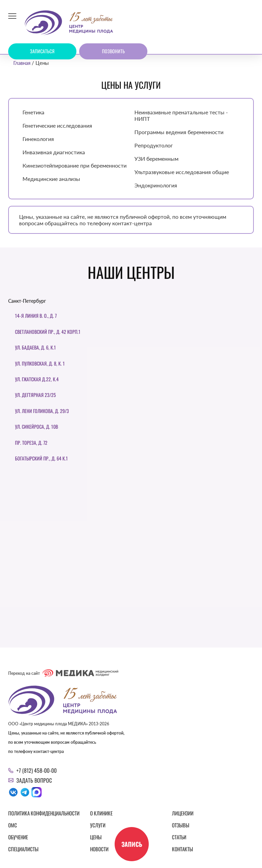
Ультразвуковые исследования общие (182, 172)
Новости (99, 849)
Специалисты (23, 849)
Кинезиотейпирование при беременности (75, 165)
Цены (96, 837)
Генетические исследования (57, 125)
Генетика (33, 112)
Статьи (179, 837)
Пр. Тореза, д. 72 (31, 443)
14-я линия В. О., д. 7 (36, 316)
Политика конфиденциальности (44, 813)
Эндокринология (156, 185)
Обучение (18, 837)
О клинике (101, 813)
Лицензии (183, 813)
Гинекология (38, 139)
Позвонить (113, 51)
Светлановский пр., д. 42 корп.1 (48, 332)
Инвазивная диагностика (54, 152)
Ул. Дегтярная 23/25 (35, 395)
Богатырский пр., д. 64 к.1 (41, 458)
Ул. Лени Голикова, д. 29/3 (42, 411)
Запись (132, 844)
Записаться (42, 51)
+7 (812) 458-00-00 (37, 770)
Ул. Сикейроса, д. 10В (37, 426)
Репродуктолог (154, 145)
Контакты (183, 849)
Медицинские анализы (51, 179)
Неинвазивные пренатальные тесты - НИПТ (181, 115)
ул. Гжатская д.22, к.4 (37, 379)
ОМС (13, 825)
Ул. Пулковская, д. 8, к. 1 (40, 363)
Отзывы (181, 825)
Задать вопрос (34, 780)
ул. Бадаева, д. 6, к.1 (35, 347)
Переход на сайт (63, 673)
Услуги (98, 825)
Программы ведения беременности (179, 132)
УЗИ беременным (156, 159)
